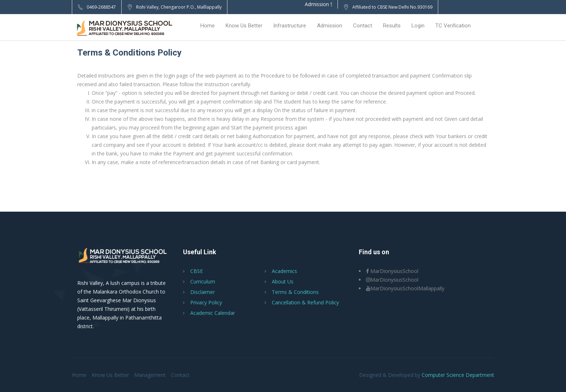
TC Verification (453, 26)
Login (418, 26)
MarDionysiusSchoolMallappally (405, 288)
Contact (363, 26)
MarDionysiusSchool (392, 271)
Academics (284, 271)
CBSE (197, 271)
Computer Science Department (458, 375)
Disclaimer (203, 292)
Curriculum (203, 281)
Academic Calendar (213, 313)
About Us (283, 281)
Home (208, 26)
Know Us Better (244, 26)
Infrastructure (290, 26)
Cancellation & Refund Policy (305, 302)
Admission (330, 26)
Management (150, 375)
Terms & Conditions (295, 292)
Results (392, 26)
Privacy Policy (206, 302)
